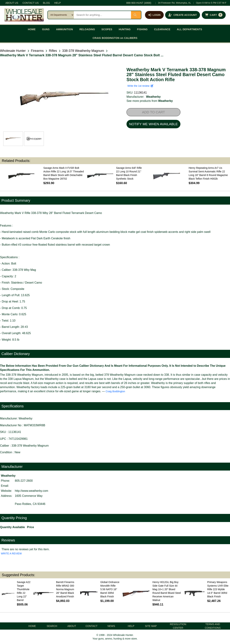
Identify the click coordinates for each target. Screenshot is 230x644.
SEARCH (52, 626)
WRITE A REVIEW (11, 553)
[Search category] (61, 15)
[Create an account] (183, 15)
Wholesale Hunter (13, 51)
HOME (32, 29)
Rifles (53, 51)
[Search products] (102, 15)
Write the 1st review (140, 86)
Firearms (37, 51)
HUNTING (125, 29)
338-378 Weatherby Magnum (83, 51)
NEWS (111, 626)
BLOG (46, 3)
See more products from (150, 101)
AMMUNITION (65, 29)
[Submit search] (136, 15)
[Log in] (154, 15)
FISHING (142, 29)
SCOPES (107, 29)
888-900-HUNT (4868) (139, 3)
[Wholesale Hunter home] (24, 15)
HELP (58, 3)
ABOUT (72, 626)
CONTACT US (31, 3)
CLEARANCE (162, 29)
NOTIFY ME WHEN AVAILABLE (153, 124)
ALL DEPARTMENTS (189, 29)
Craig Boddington (115, 391)
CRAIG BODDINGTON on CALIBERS (115, 38)
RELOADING (87, 29)
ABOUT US (12, 3)
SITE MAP (151, 626)
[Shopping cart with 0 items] (214, 15)
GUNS (46, 29)
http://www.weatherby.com (32, 491)
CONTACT (92, 626)
